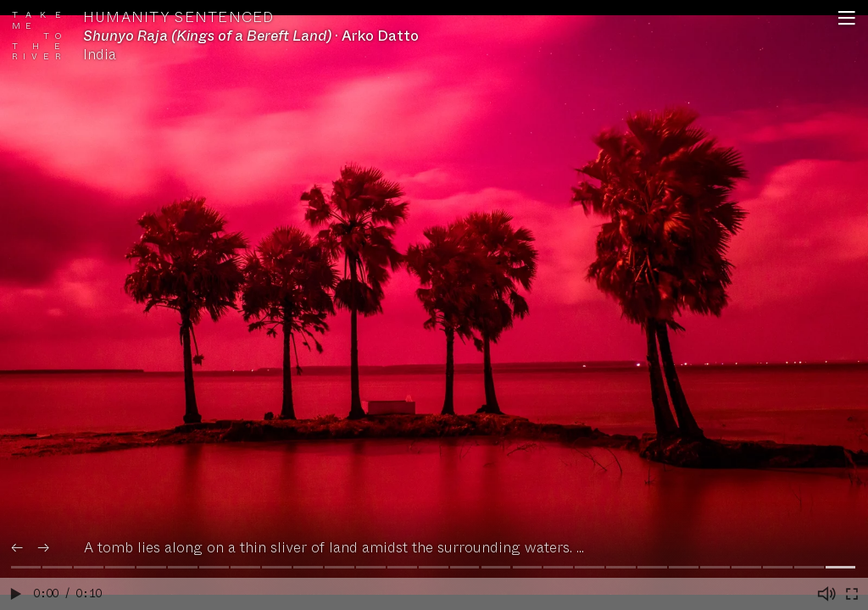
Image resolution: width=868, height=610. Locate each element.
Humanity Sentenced (179, 18)
